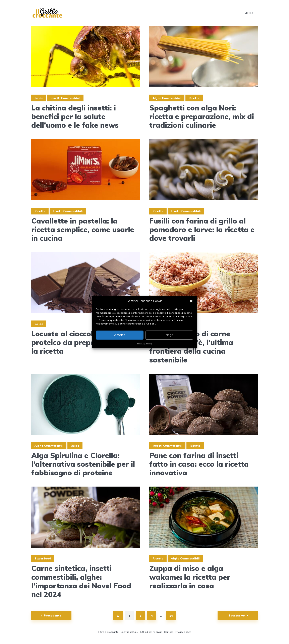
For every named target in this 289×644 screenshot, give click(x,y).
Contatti (169, 632)
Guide (39, 98)
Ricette (194, 98)
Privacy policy (183, 632)
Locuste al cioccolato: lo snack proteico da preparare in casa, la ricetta (85, 342)
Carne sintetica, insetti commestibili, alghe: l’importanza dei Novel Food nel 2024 (81, 581)
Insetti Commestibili (65, 98)
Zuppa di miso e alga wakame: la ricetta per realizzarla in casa (190, 577)
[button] (191, 301)
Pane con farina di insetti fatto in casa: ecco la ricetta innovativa (199, 464)
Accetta (120, 335)
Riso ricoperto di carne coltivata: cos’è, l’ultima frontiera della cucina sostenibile (191, 347)
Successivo (237, 615)
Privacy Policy (144, 343)
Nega (169, 335)
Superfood (43, 558)
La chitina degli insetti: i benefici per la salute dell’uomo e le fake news (75, 116)
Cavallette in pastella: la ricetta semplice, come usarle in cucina (83, 230)
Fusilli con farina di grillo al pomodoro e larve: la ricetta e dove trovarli (202, 230)
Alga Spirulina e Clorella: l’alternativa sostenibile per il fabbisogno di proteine (83, 464)
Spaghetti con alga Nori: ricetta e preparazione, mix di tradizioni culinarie (202, 116)
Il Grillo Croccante (108, 632)
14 (171, 616)
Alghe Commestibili (167, 98)
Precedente (52, 615)
